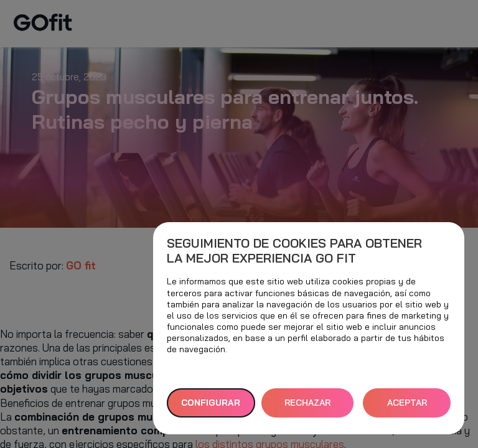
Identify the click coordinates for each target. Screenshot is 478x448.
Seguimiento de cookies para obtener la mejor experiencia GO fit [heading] (294, 251)
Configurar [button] (211, 403)
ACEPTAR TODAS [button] (407, 407)
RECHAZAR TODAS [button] (307, 407)
